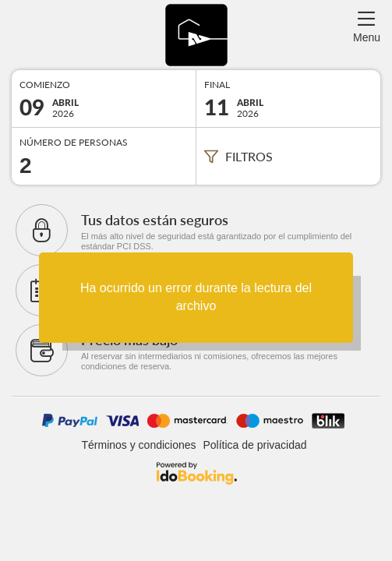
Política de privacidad (254, 445)
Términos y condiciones (138, 445)
